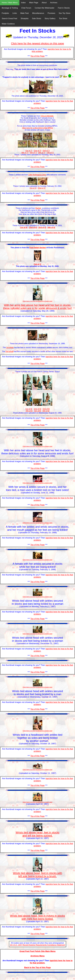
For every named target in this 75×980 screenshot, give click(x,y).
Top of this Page (37, 56)
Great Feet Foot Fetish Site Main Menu (37, 951)
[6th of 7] (42, 153)
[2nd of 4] (33, 227)
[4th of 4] (51, 227)
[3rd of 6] (46, 409)
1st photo (10, 348)
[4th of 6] (29, 411)
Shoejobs (25, 18)
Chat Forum (26, 8)
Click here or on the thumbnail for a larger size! (38, 770)
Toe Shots (63, 18)
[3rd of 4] (42, 227)
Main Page (34, 3)
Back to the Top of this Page (37, 968)
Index (23, 3)
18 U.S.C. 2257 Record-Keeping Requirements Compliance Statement (38, 945)
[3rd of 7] (46, 151)
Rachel (38, 208)
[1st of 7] (29, 151)
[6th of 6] (46, 411)
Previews (51, 13)
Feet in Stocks (64, 8)
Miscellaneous (38, 13)
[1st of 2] (33, 188)
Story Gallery (50, 18)
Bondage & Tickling (10, 8)
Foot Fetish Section (38, 248)
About (44, 3)
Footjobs (5, 13)
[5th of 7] (33, 153)
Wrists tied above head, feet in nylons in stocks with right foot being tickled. (37, 917)
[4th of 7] (25, 153)
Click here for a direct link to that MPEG (37, 128)
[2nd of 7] (37, 151)
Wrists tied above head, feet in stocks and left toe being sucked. (37, 834)
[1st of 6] (29, 409)
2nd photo (9, 351)
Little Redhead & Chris (37, 175)
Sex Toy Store (65, 13)
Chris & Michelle (47, 116)
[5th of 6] (37, 411)
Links (15, 13)
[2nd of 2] (42, 188)
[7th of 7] (50, 153)
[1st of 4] (24, 227)
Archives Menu (37, 956)
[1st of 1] (37, 264)
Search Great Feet (9, 18)
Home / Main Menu (10, 3)
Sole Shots (37, 18)
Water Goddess (8, 24)
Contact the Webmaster (44, 8)
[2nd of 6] (37, 409)
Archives (54, 3)
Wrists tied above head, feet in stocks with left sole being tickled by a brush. (37, 875)
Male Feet (25, 13)
